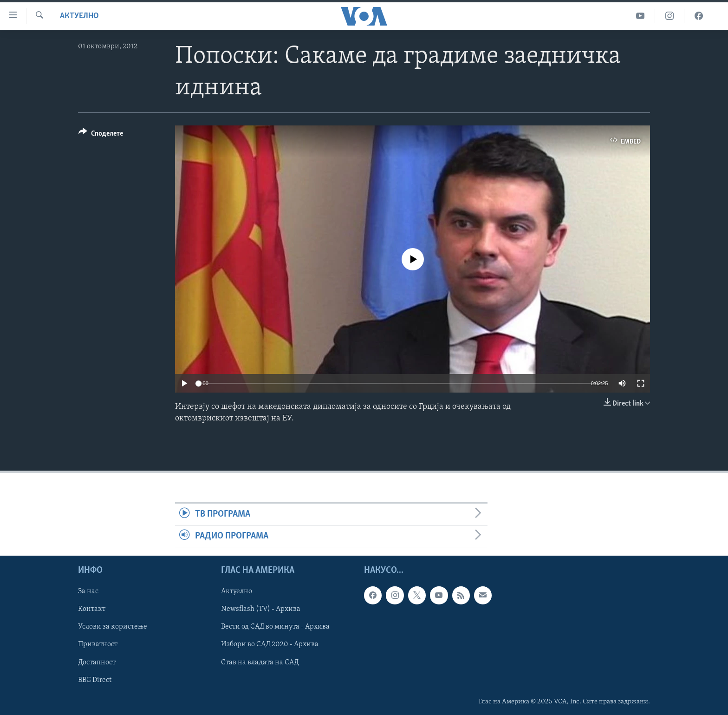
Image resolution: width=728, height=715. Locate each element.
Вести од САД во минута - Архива (275, 627)
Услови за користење (113, 627)
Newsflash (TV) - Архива (261, 610)
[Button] (101, 135)
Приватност (98, 645)
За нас (88, 592)
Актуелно (79, 16)
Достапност (97, 663)
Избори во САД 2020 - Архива (270, 645)
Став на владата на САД (260, 663)
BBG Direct (95, 680)
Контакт (92, 610)
